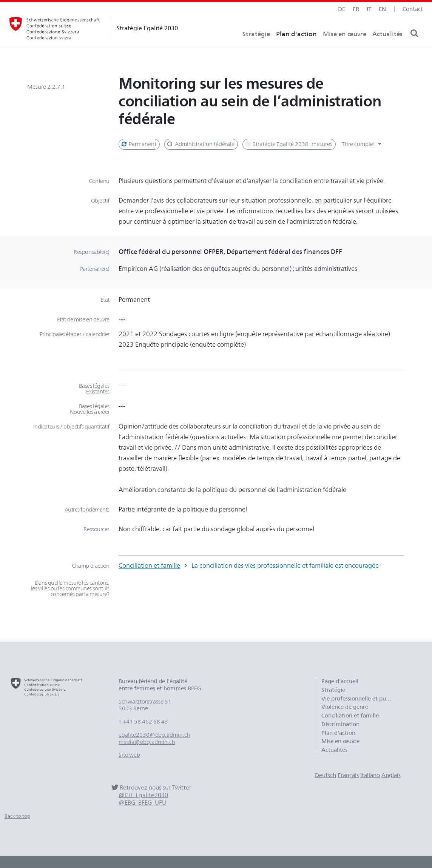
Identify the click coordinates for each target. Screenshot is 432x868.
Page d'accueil (340, 681)
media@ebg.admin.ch (147, 742)
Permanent (138, 144)
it (369, 9)
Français (348, 775)
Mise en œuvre (345, 48)
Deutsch (326, 775)
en (382, 9)
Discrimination (340, 724)
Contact (413, 9)
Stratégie (256, 48)
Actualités (387, 48)
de (342, 9)
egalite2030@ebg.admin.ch (154, 735)
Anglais (391, 775)
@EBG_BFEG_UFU (142, 803)
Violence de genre (345, 707)
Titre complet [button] (363, 144)
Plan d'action (296, 48)
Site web (129, 755)
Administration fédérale (200, 144)
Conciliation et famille (149, 565)
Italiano (370, 775)
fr (356, 9)
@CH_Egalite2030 (143, 795)
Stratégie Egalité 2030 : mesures (288, 144)
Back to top (17, 816)
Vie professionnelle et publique (361, 699)
